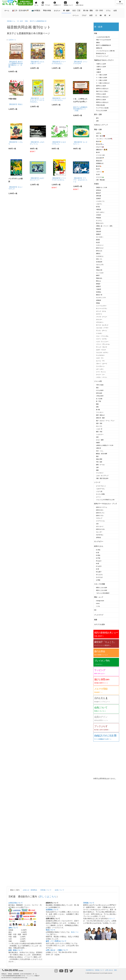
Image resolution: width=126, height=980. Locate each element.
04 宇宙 (98, 558)
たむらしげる (100, 265)
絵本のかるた (100, 510)
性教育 (98, 443)
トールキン (99, 333)
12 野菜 (98, 580)
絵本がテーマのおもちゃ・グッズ (106, 504)
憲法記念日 (99, 161)
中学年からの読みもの (102, 97)
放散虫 (98, 43)
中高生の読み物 (100, 105)
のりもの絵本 (100, 390)
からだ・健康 (100, 440)
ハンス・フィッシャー (102, 342)
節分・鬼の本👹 (101, 136)
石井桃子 (99, 199)
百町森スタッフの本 (102, 187)
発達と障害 (99, 459)
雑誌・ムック (99, 597)
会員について (59, 890)
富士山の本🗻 (100, 144)
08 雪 (98, 569)
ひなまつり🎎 (100, 147)
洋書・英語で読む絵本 (102, 478)
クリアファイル (100, 521)
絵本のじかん (99, 546)
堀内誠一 (99, 284)
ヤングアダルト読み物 (102, 108)
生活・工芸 (76, 10)
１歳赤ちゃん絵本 (101, 67)
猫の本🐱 (99, 141)
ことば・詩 (99, 429)
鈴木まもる (99, 251)
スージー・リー (100, 375)
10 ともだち (99, 575)
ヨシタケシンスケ (101, 298)
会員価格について (52, 910)
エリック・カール (101, 311)
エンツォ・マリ (100, 361)
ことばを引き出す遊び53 (103, 37)
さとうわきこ (100, 237)
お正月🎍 (99, 133)
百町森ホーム (11, 21)
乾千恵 (98, 207)
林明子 (98, 275)
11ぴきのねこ (100, 535)
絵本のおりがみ (100, 529)
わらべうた (99, 426)
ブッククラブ (99, 615)
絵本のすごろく (100, 513)
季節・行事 (98, 130)
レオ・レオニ (100, 369)
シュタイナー (100, 434)
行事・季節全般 (100, 180)
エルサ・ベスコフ (101, 350)
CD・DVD (99, 10)
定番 (97, 121)
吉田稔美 (99, 300)
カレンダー (99, 532)
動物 (97, 404)
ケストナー (99, 320)
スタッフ (112, 919)
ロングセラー (99, 541)
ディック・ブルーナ (102, 347)
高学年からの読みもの (102, 102)
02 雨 (98, 553)
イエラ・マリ (100, 358)
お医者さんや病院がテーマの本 (105, 445)
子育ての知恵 (100, 385)
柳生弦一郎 (99, 295)
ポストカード (100, 526)
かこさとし (99, 220)
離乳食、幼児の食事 (102, 454)
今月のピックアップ (101, 125)
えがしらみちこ (100, 212)
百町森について (46, 890)
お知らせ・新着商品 (30, 890)
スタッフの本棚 (99, 584)
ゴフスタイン (100, 322)
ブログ (84, 15)
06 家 (98, 564)
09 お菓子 (99, 572)
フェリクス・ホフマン (102, 353)
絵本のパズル (100, 516)
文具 (97, 524)
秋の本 (98, 169)
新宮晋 (98, 240)
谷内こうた (99, 259)
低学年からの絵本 (101, 86)
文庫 (97, 467)
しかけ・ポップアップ (102, 476)
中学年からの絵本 (101, 94)
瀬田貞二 (99, 253)
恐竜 (97, 407)
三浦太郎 (99, 289)
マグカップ (99, 518)
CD (95, 610)
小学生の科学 (100, 396)
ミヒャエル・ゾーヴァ (102, 328)
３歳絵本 (99, 72)
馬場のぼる (99, 278)
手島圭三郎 (99, 270)
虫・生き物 (99, 399)
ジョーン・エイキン (102, 339)
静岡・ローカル (100, 465)
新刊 (97, 118)
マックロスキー (100, 355)
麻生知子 (99, 193)
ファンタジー (100, 412)
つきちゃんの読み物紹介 (103, 593)
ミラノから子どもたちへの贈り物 (105, 51)
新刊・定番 (98, 114)
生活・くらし (100, 451)
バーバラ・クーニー (102, 317)
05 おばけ (99, 561)
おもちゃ (57, 10)
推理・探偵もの (100, 415)
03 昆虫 (98, 555)
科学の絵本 (99, 393)
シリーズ (97, 482)
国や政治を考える (101, 53)
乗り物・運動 (88, 10)
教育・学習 (99, 432)
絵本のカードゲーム (102, 507)
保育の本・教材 (100, 418)
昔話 (97, 388)
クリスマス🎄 (100, 177)
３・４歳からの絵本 (102, 75)
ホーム (7, 10)
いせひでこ (99, 204)
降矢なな (99, 281)
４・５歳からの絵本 (102, 78)
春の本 (98, 152)
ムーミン (99, 497)
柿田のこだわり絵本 (102, 588)
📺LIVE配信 (36, 10)
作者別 (96, 184)
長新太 (98, 267)
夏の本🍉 (99, 166)
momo (98, 603)
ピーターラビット (101, 486)
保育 (91, 15)
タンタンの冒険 (100, 494)
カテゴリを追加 (99, 624)
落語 (97, 456)
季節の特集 (47, 10)
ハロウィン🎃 (100, 172)
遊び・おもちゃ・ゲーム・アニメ (105, 421)
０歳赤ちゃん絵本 (101, 64)
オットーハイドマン (102, 308)
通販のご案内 (15, 890)
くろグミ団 (99, 491)
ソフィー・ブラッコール (103, 344)
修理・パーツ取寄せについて (56, 941)
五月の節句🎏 (100, 158)
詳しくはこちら (48, 896)
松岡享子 (99, 287)
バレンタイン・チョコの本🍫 (104, 139)
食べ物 (98, 410)
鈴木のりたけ (100, 248)
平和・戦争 (99, 462)
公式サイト (12, 40)
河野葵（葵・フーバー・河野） (105, 226)
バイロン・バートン (102, 377)
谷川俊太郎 (99, 262)
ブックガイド (100, 473)
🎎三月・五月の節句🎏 (20, 10)
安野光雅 (99, 196)
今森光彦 (99, 209)
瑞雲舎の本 (99, 48)
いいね (98, 606)
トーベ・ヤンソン (101, 372)
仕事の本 (99, 448)
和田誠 (98, 303)
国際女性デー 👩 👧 (102, 150)
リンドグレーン (100, 366)
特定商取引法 (90, 970)
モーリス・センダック (102, 325)
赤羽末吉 (99, 190)
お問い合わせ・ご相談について (57, 950)
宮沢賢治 (99, 292)
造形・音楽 (99, 423)
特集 (26, 21)
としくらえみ (100, 273)
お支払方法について (16, 903)
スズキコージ (100, 245)
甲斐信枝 (99, 218)
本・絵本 (66, 10)
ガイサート (99, 314)
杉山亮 (98, 242)
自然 (97, 437)
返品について (50, 930)
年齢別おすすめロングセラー (104, 60)
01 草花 (98, 550)
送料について (13, 928)
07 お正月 (99, 566)
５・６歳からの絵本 (102, 80)
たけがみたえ (100, 256)
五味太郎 (99, 232)
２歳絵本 (99, 69)
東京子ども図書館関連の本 (38, 21)
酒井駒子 (99, 234)
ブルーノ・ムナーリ (102, 364)
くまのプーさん (100, 489)
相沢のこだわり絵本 (102, 590)
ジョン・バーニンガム (102, 336)
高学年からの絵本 (101, 100)
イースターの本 (100, 155)
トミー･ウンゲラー (101, 306)
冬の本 (98, 174)
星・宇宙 (99, 401)
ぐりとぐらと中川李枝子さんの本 (105, 500)
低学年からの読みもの (102, 89)
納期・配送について (16, 950)
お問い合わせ (109, 970)
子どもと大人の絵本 (102, 111)
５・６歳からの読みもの (103, 83)
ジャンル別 (98, 381)
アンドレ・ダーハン (102, 331)
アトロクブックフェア (102, 56)
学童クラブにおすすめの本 (103, 40)
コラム (108, 10)
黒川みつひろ (100, 223)
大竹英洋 (99, 215)
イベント (76, 15)
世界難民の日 (100, 163)
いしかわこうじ (100, 201)
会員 (115, 10)
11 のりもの (99, 577)
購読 (116, 970)
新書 (97, 470)
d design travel (100, 601)
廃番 (96, 620)
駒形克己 (99, 229)
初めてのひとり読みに (102, 91)
